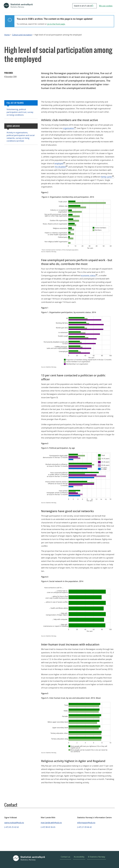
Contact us (65, 857)
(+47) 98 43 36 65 (48, 827)
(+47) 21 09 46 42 (84, 827)
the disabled (60, 167)
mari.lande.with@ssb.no (51, 823)
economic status (88, 275)
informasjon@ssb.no (86, 823)
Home (7, 35)
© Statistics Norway (97, 857)
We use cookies (106, 6)
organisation (69, 128)
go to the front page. (56, 24)
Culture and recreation (22, 35)
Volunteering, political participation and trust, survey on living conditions (20, 112)
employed (59, 163)
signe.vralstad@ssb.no (14, 823)
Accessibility (79, 857)
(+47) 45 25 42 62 (12, 827)
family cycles (106, 177)
